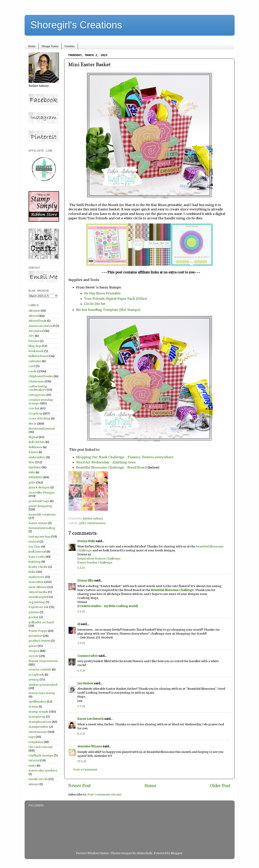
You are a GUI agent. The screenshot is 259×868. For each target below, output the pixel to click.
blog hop (35, 346)
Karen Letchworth (90, 719)
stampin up (37, 717)
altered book (37, 321)
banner (34, 341)
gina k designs (39, 487)
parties (34, 612)
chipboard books (41, 376)
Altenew (34, 311)
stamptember (39, 727)
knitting (35, 562)
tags (32, 737)
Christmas (36, 381)
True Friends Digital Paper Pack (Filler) (116, 299)
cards (33, 371)
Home (32, 46)
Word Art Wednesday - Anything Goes (106, 462)
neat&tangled (38, 597)
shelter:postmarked (43, 685)
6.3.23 (81, 734)
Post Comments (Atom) (104, 794)
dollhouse (35, 447)
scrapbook (36, 675)
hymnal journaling (42, 528)
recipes (34, 651)
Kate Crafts (37, 557)
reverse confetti (40, 669)
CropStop (35, 413)
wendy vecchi (38, 779)
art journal (36, 331)
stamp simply (39, 712)
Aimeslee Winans (90, 746)
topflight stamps (41, 755)
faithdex (35, 467)
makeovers (37, 577)
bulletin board (39, 356)
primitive (35, 636)
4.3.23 (81, 670)
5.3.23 (81, 706)
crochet (34, 408)
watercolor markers (43, 771)
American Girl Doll (42, 326)
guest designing (40, 506)
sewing (34, 680)
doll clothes (37, 442)
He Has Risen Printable (102, 293)
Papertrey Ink (39, 607)
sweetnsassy (96, 523)
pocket (33, 617)
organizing (37, 602)
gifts (83, 523)
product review (39, 641)
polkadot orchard (41, 622)
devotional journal (42, 429)
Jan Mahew (85, 683)
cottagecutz (37, 395)
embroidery (37, 457)
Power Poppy (38, 631)
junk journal (37, 552)
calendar (35, 361)
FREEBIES (36, 477)
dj (79, 624)
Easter (33, 452)
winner (34, 784)
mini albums (38, 587)
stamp (33, 707)
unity (32, 766)
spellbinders (37, 702)
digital (33, 437)
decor (33, 424)
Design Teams (50, 46)
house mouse (38, 523)
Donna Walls (86, 541)
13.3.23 (82, 761)
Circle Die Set (95, 304)
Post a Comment (85, 770)
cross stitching (40, 418)
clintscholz (144, 853)
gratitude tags (39, 501)
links (32, 572)
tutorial (34, 760)
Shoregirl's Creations (76, 25)
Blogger (176, 853)
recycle (34, 656)
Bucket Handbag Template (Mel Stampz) (108, 310)
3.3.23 (81, 568)
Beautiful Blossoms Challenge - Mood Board (111, 467)
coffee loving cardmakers (38, 388)
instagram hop (40, 537)
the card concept (41, 747)
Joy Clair (35, 547)
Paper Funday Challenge (95, 562)
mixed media (38, 592)
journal (34, 541)
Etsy (32, 462)
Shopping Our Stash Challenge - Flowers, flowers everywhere (125, 457)
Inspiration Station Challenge (99, 559)
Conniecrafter (87, 656)
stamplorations (40, 722)
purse (33, 646)
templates (36, 742)
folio (32, 472)
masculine (36, 582)
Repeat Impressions (43, 661)
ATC (32, 336)
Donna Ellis (85, 581)
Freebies (70, 46)
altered (34, 316)
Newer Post (80, 786)
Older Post (220, 786)
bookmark (36, 351)
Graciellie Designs (42, 493)
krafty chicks (38, 567)
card (32, 366)
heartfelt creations (42, 515)
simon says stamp (42, 693)
